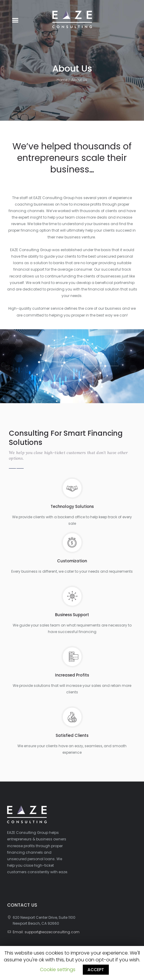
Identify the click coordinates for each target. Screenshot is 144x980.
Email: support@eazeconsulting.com (46, 932)
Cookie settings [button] (58, 969)
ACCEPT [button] (96, 970)
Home (62, 80)
